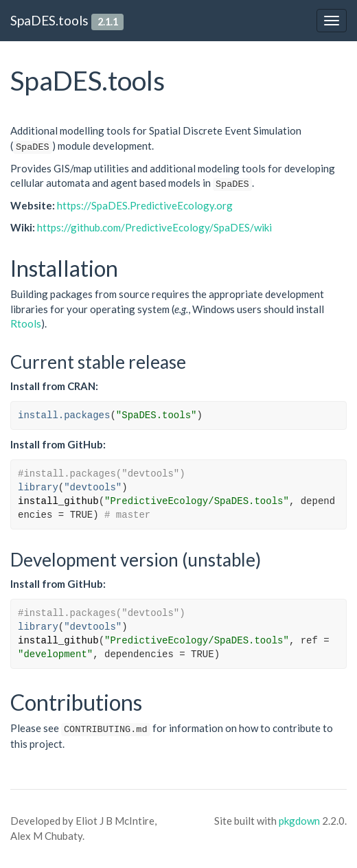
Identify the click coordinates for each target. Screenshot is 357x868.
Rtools (26, 323)
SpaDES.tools (49, 20)
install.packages (64, 415)
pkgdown (299, 821)
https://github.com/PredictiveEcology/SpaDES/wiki (154, 227)
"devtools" (93, 488)
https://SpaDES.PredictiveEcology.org (145, 205)
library (38, 488)
